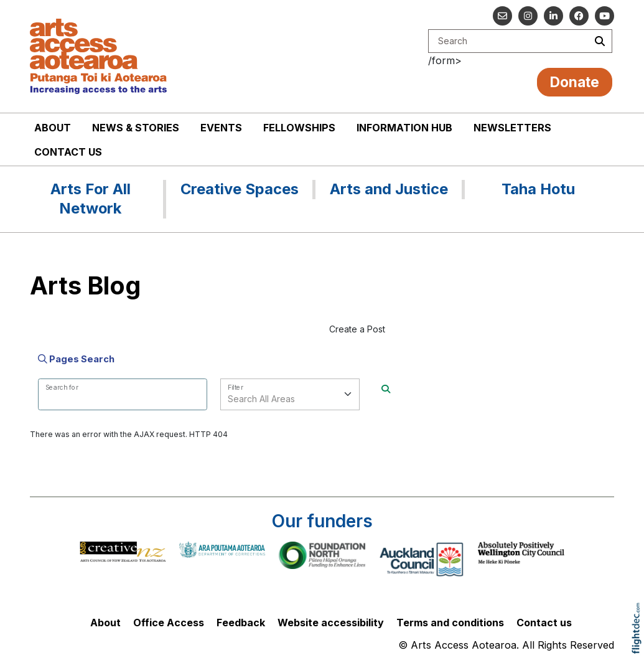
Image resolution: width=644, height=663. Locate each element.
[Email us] (502, 16)
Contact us (68, 152)
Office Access (169, 623)
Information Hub (404, 128)
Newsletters (512, 128)
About (53, 128)
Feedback (241, 623)
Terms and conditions (450, 623)
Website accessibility (331, 623)
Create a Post (357, 329)
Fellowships (299, 128)
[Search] (386, 389)
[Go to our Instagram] (528, 16)
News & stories (136, 128)
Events (221, 128)
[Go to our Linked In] (553, 16)
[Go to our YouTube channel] (604, 16)
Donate (575, 82)
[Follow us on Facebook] (579, 16)
